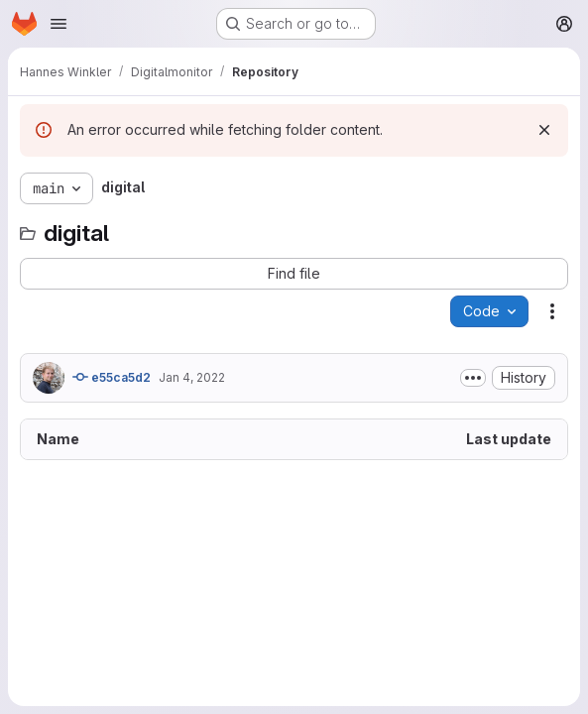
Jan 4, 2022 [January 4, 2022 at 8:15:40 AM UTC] (192, 377)
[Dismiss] (544, 130)
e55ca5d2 (112, 377)
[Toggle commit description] (473, 378)
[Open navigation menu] (59, 24)
